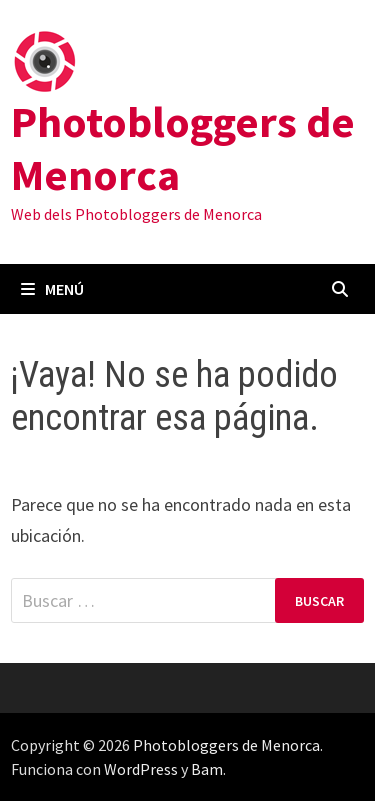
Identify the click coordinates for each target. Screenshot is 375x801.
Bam (207, 769)
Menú (52, 289)
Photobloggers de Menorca (183, 148)
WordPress (141, 769)
